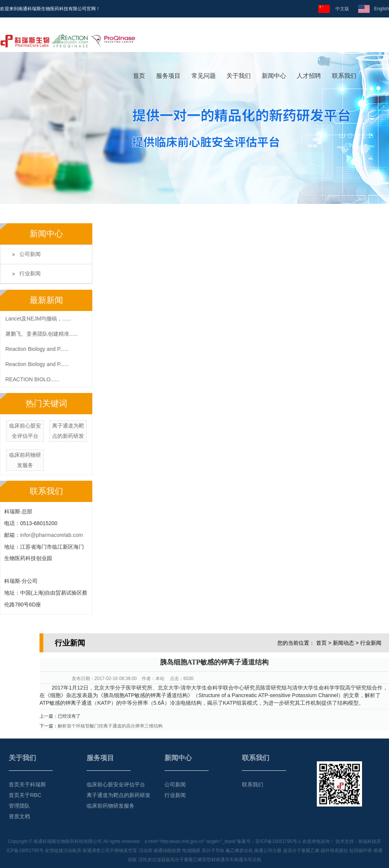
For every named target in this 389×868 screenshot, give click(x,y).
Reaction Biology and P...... (37, 349)
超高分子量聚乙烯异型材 (191, 860)
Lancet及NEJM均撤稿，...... (38, 319)
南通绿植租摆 (167, 851)
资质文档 (19, 816)
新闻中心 (274, 76)
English (379, 9)
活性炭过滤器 (152, 860)
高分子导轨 (213, 851)
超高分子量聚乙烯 (301, 851)
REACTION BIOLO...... (32, 379)
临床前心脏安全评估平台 (116, 784)
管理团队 (19, 806)
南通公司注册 (268, 851)
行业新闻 (30, 274)
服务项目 (168, 76)
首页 (139, 76)
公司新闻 (30, 254)
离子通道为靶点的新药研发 (119, 795)
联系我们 (344, 76)
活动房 (145, 851)
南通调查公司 (96, 851)
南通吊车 (225, 860)
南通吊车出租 (248, 860)
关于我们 (239, 76)
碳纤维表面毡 (334, 851)
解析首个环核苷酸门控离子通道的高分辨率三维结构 (110, 726)
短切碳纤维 (361, 851)
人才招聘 (309, 76)
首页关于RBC (25, 795)
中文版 (341, 9)
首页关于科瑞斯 (27, 784)
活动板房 (72, 851)
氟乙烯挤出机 (239, 851)
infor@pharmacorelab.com (51, 535)
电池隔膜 (191, 851)
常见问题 (204, 76)
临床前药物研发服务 (111, 806)
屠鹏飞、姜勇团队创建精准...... (42, 334)
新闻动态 (343, 643)
